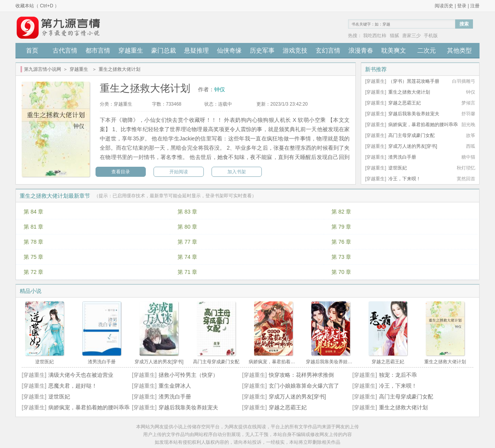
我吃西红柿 (375, 36)
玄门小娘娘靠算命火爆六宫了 (304, 386)
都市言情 (98, 50)
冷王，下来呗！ (405, 179)
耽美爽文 (394, 50)
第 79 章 (341, 227)
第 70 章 (341, 272)
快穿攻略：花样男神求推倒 (301, 375)
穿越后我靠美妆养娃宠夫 (414, 114)
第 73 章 (341, 257)
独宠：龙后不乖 (398, 375)
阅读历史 (444, 6)
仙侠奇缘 (229, 50)
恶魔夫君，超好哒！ (73, 386)
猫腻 (394, 36)
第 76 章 (341, 242)
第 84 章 (33, 212)
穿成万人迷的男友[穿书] (413, 146)
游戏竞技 (295, 50)
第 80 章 (187, 227)
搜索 (464, 24)
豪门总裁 (164, 50)
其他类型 (459, 50)
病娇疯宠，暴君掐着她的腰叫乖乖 (423, 125)
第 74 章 (187, 257)
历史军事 (262, 50)
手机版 (431, 36)
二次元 (427, 50)
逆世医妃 (398, 168)
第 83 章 (187, 212)
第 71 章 (187, 272)
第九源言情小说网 (43, 69)
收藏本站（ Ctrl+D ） (37, 6)
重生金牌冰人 (175, 386)
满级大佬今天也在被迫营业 (81, 375)
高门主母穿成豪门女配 (411, 135)
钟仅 (220, 89)
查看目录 (121, 172)
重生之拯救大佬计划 (409, 92)
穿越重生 (131, 50)
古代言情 (65, 50)
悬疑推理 (196, 50)
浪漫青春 (361, 50)
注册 (475, 6)
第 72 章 (33, 272)
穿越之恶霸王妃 (405, 103)
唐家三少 (411, 36)
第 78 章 (33, 242)
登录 (462, 6)
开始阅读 (179, 172)
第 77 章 (187, 242)
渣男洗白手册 (402, 157)
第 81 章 (33, 227)
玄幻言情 (328, 50)
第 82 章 (341, 212)
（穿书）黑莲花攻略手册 (414, 81)
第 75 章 (33, 257)
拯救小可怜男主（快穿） (188, 375)
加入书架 (237, 172)
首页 (32, 50)
